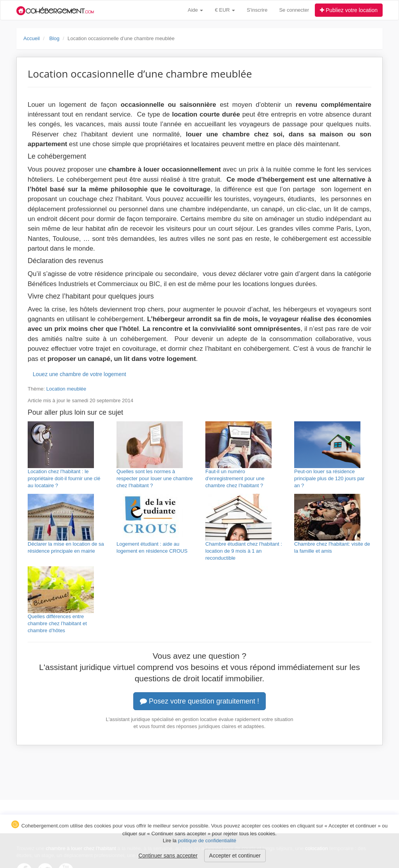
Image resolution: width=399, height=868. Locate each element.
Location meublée (66, 389)
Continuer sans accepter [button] (168, 856)
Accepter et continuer (235, 856)
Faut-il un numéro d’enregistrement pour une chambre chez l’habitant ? (235, 478)
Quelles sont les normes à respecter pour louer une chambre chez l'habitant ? (155, 478)
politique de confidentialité (207, 841)
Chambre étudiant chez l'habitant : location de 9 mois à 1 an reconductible (244, 551)
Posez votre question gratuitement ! (199, 701)
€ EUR (225, 10)
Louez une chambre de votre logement (79, 374)
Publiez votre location (349, 10)
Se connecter (294, 10)
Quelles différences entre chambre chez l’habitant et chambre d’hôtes (57, 623)
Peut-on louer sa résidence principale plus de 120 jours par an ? (329, 478)
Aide (196, 10)
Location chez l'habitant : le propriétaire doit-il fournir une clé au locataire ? (64, 478)
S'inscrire (257, 10)
